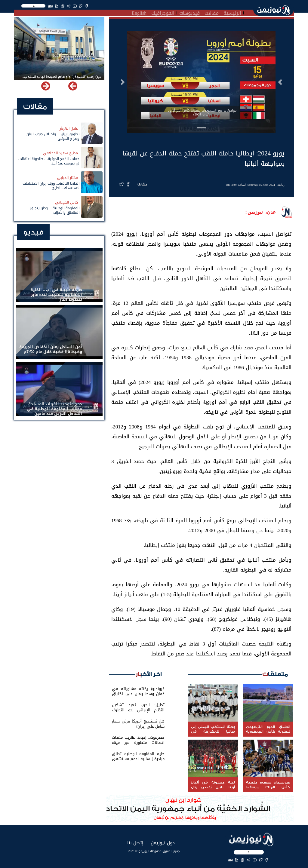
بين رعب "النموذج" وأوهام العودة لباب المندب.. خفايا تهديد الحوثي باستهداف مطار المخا (62, 79)
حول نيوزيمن (163, 843)
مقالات (212, 12)
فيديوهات (189, 12)
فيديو (33, 232)
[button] (280, 82)
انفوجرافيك (163, 12)
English (139, 12)
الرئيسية (232, 12)
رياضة (281, 185)
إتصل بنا (135, 843)
